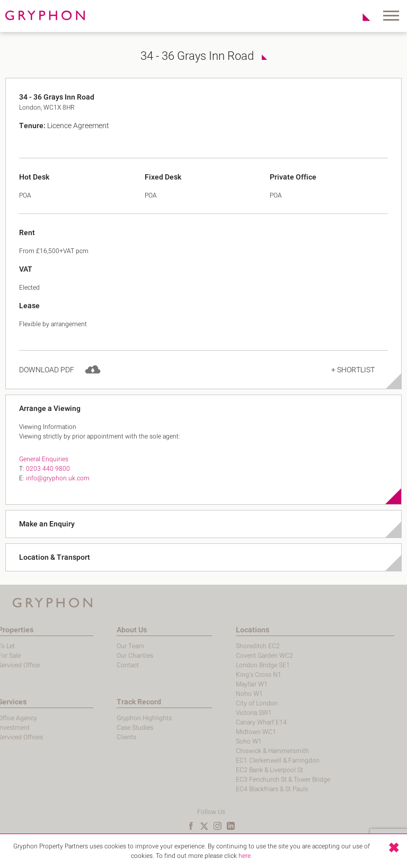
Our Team (99, 646)
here (245, 856)
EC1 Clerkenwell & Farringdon (246, 760)
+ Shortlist (353, 380)
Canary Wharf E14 (230, 722)
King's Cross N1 (227, 675)
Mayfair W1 (220, 684)
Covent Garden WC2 (233, 656)
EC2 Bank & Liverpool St (238, 770)
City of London (225, 703)
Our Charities (104, 656)
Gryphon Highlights (113, 718)
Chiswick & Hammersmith (241, 751)
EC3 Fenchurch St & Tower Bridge (252, 780)
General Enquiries (44, 469)
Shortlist (361, 17)
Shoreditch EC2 (227, 646)
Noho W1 (218, 694)
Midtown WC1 (225, 732)
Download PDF (47, 380)
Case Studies (104, 728)
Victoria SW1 (223, 713)
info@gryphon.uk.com (58, 488)
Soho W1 (218, 741)
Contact (96, 665)
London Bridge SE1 (232, 665)
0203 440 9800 (48, 479)
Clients (95, 737)
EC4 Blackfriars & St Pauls (241, 789)
